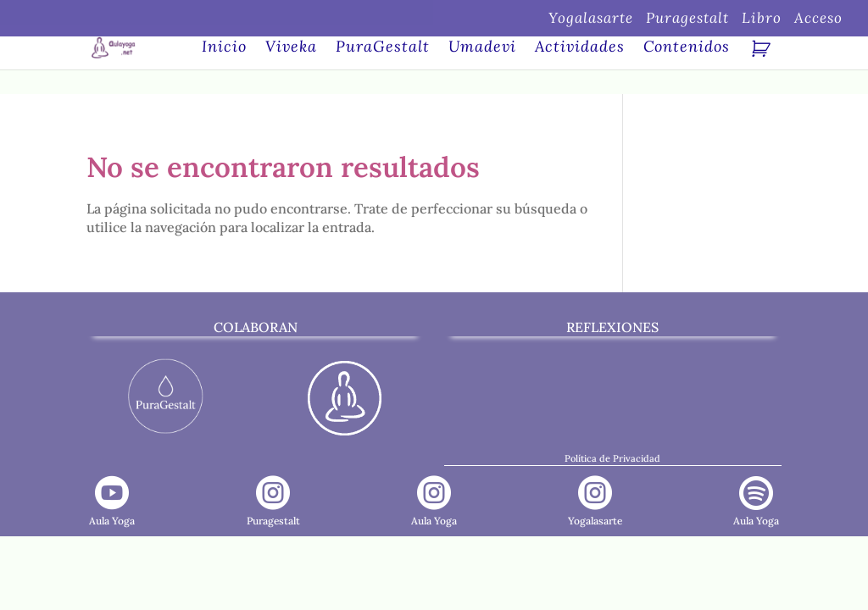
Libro (762, 19)
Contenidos (687, 48)
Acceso (818, 19)
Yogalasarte (591, 19)
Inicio (224, 48)
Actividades (580, 48)
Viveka (291, 48)
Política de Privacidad (612, 458)
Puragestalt (687, 19)
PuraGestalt (383, 48)
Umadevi (482, 48)
